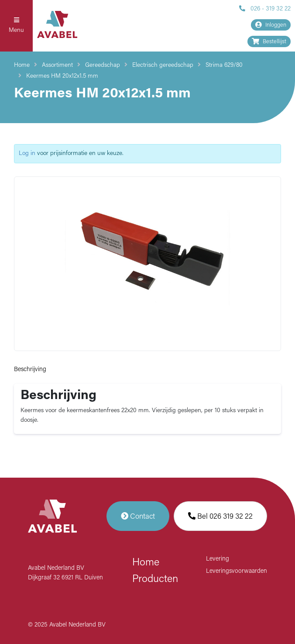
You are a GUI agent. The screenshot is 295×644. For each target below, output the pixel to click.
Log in (27, 153)
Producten (155, 579)
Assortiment (57, 65)
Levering (218, 559)
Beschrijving (30, 370)
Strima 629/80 (224, 65)
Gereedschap (103, 65)
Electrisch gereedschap (163, 65)
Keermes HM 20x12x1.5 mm (62, 76)
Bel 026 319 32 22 (220, 516)
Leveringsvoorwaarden (237, 571)
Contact (138, 516)
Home (22, 65)
